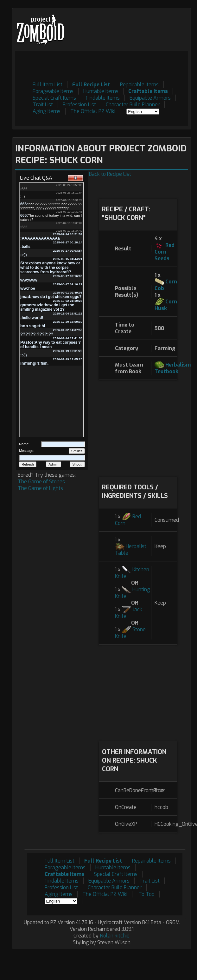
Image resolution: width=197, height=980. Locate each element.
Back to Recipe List (110, 174)
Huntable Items (101, 91)
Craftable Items (148, 91)
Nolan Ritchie (115, 936)
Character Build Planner (133, 105)
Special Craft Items (54, 98)
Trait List (43, 105)
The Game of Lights (40, 488)
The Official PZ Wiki (93, 111)
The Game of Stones (41, 482)
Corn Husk (166, 305)
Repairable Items (139, 85)
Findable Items (103, 98)
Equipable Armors (150, 98)
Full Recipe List (91, 85)
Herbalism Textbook (173, 368)
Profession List (79, 105)
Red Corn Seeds (165, 252)
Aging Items (47, 111)
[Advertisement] (138, 427)
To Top (146, 894)
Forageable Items (53, 91)
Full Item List (48, 85)
